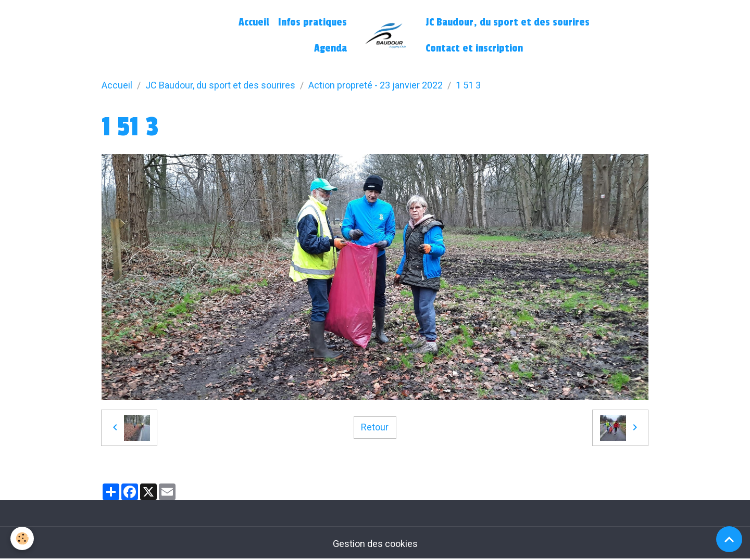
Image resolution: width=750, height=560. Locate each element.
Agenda (330, 48)
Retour (375, 427)
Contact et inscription (474, 48)
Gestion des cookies (375, 544)
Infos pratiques (312, 22)
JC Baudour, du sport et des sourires (508, 22)
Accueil (254, 22)
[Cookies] (22, 538)
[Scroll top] (729, 539)
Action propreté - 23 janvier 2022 (376, 85)
